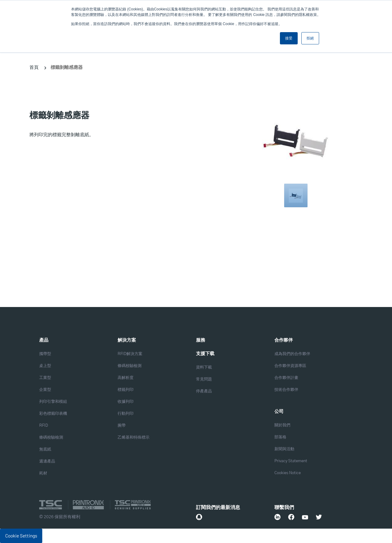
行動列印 (126, 414)
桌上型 (45, 366)
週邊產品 (47, 461)
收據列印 (126, 402)
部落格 (280, 437)
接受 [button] (289, 38)
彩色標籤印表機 (53, 414)
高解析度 (126, 378)
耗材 (43, 473)
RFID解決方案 (130, 354)
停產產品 (204, 391)
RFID (44, 426)
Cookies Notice (288, 473)
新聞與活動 (284, 449)
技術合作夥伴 (286, 390)
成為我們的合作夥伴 (292, 354)
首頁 (34, 67)
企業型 (45, 390)
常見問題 (204, 379)
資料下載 (204, 367)
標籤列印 (126, 390)
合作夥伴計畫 (286, 378)
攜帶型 (45, 354)
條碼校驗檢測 (51, 438)
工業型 (45, 378)
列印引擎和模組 (53, 402)
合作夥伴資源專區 (290, 366)
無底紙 (45, 449)
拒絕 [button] (310, 38)
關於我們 (282, 425)
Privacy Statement (291, 461)
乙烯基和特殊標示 (134, 438)
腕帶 (122, 426)
